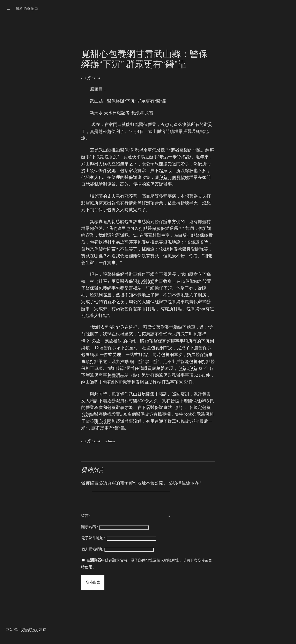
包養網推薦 (148, 243)
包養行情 (124, 203)
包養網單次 (162, 348)
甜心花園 (103, 422)
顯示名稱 (90, 532)
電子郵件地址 (93, 543)
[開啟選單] (8, 9)
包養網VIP (113, 383)
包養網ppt (196, 309)
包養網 (105, 289)
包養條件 (120, 394)
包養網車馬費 (180, 302)
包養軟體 (98, 243)
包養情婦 (146, 282)
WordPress (30, 635)
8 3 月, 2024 (91, 78)
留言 (86, 521)
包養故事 (133, 222)
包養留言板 (127, 289)
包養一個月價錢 (174, 178)
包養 (182, 369)
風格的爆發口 (27, 9)
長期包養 (104, 157)
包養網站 (116, 376)
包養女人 (116, 210)
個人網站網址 (92, 554)
